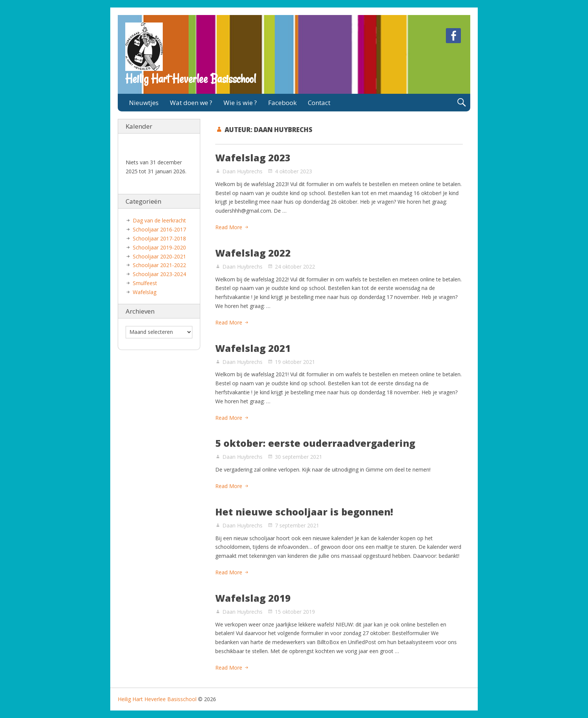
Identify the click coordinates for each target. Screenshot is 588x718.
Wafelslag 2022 (253, 253)
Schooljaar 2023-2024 (159, 274)
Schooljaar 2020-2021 (159, 256)
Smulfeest (145, 283)
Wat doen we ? (191, 103)
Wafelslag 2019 (253, 598)
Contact (319, 103)
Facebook (282, 103)
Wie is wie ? (240, 103)
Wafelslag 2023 (253, 158)
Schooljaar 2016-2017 (159, 229)
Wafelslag (145, 292)
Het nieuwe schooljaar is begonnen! (304, 512)
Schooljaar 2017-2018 (159, 238)
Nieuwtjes (144, 103)
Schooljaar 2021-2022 (159, 265)
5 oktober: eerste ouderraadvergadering (315, 443)
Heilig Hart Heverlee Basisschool (190, 79)
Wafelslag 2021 (253, 348)
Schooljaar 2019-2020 (159, 247)
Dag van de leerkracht (159, 220)
